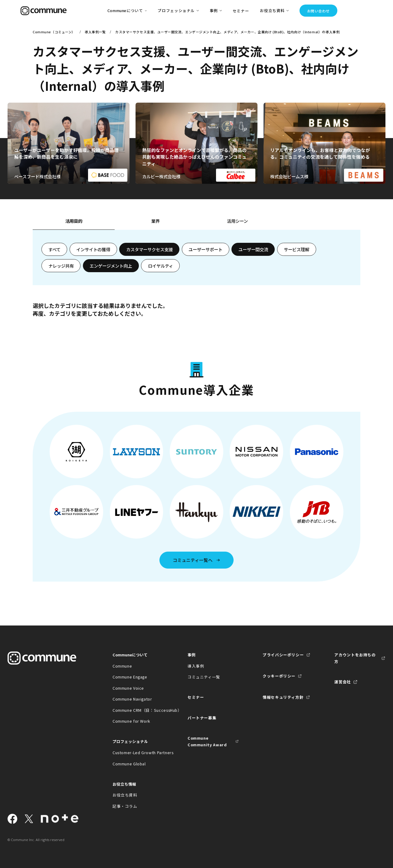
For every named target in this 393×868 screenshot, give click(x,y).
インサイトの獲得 (93, 249)
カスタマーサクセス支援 (149, 249)
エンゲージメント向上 (111, 266)
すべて (54, 249)
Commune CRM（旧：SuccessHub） (138, 710)
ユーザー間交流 (253, 249)
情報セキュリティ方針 (283, 697)
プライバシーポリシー (283, 655)
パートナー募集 (202, 718)
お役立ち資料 (125, 795)
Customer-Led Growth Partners (138, 752)
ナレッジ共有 (61, 266)
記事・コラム (125, 806)
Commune (122, 666)
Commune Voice (128, 688)
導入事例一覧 (95, 32)
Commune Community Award (207, 741)
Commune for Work (131, 721)
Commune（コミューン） (54, 32)
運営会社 (343, 682)
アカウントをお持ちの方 (355, 658)
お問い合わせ (319, 11)
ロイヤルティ (160, 266)
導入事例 (196, 666)
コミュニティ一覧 (204, 677)
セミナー (241, 11)
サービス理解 (296, 249)
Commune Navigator (132, 699)
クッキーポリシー (279, 676)
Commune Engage (130, 677)
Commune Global (129, 764)
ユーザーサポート (205, 249)
